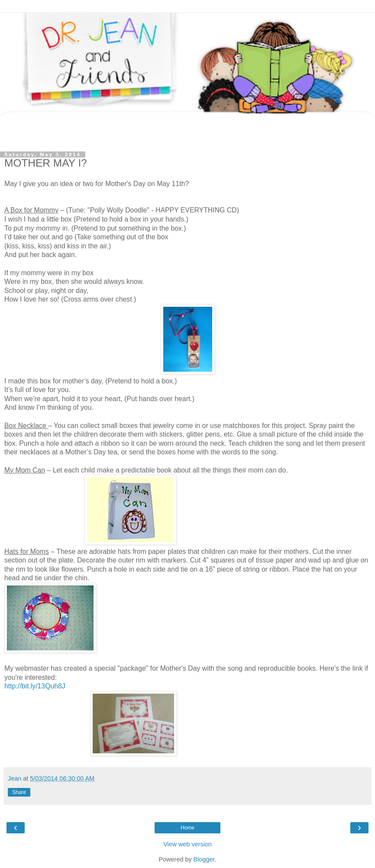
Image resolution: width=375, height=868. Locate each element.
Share (19, 792)
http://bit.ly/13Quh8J (35, 686)
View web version (187, 844)
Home (187, 828)
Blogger (204, 859)
